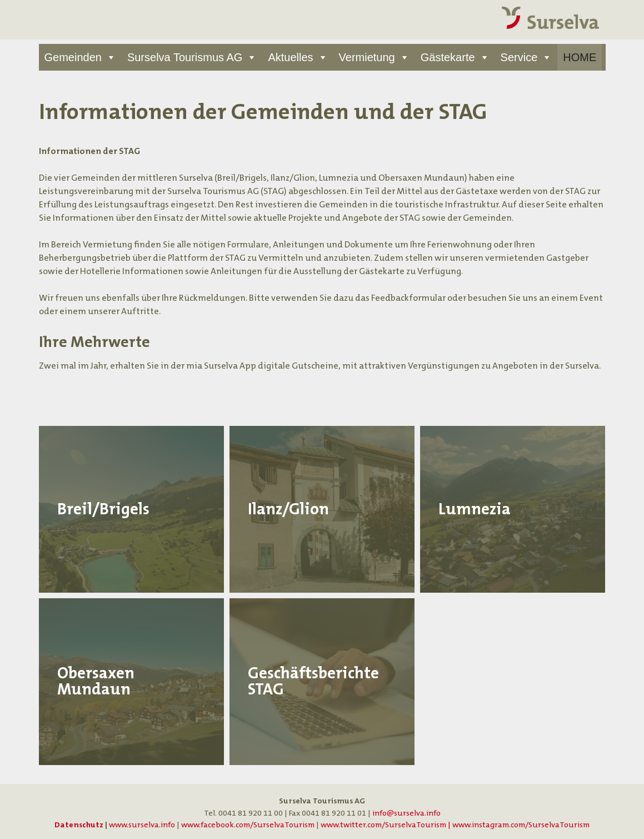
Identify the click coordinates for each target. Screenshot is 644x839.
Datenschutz (79, 825)
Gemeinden (73, 57)
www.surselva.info (142, 825)
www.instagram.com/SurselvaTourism (521, 825)
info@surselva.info (406, 813)
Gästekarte (448, 57)
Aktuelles (290, 57)
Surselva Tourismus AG (185, 57)
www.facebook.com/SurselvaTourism (248, 825)
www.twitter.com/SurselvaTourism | (386, 825)
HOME (580, 57)
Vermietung (367, 57)
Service (519, 57)
